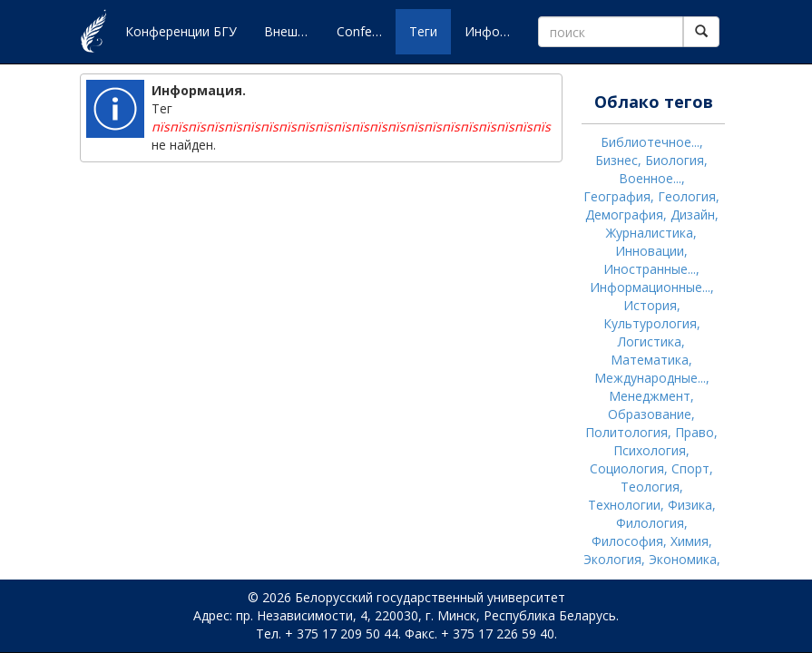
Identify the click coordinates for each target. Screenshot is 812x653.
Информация (494, 31)
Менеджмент (650, 396)
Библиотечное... (650, 142)
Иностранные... (650, 269)
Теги (423, 31)
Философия (627, 541)
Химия (690, 541)
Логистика (650, 341)
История (650, 305)
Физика (690, 505)
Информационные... (650, 287)
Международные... (650, 378)
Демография (624, 214)
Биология (675, 160)
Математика (650, 360)
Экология (612, 559)
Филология (650, 523)
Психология (650, 450)
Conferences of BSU (366, 31)
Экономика (683, 559)
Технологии (624, 505)
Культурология (650, 323)
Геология (687, 196)
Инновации (650, 251)
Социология (627, 468)
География (617, 196)
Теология (650, 487)
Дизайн (693, 214)
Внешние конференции (293, 31)
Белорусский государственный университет (430, 597)
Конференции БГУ (181, 31)
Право (695, 432)
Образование (650, 414)
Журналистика (650, 233)
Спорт (690, 468)
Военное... (650, 178)
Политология (626, 432)
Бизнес (616, 160)
